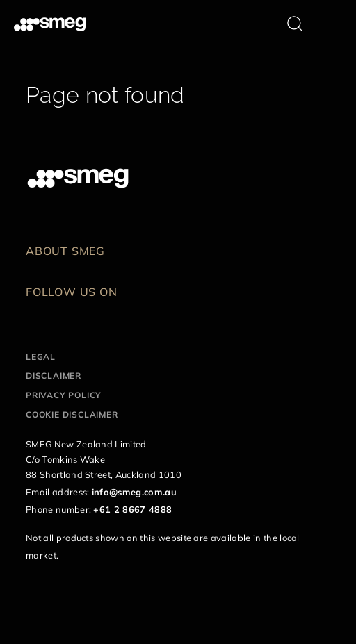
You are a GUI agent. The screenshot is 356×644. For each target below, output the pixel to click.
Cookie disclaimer (72, 414)
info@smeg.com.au (134, 492)
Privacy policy (64, 395)
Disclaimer (54, 375)
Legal (41, 357)
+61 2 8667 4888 (132, 509)
